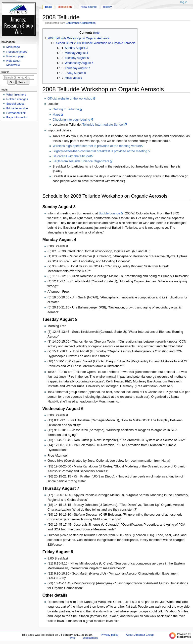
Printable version (17, 108)
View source (89, 7)
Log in (184, 2)
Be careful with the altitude (71, 156)
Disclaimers (90, 638)
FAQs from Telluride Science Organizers (81, 161)
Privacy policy (110, 635)
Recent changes (17, 52)
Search (6, 72)
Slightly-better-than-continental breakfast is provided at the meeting (100, 151)
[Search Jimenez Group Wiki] (18, 77)
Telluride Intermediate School (103, 125)
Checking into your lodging (71, 120)
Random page (15, 56)
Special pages (15, 104)
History (108, 7)
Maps (56, 115)
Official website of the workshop (70, 99)
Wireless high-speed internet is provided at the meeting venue (96, 146)
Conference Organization (81, 23)
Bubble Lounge (109, 213)
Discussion (65, 7)
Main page (13, 47)
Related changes (17, 99)
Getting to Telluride (66, 109)
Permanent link (16, 113)
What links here (16, 95)
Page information (17, 117)
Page (48, 7)
